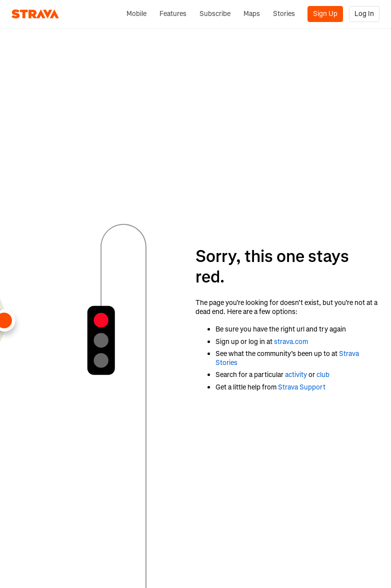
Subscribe (215, 14)
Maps (252, 14)
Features (173, 14)
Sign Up (325, 14)
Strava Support (302, 387)
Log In (364, 14)
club (323, 375)
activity (296, 375)
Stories (284, 14)
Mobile (136, 14)
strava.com (291, 342)
